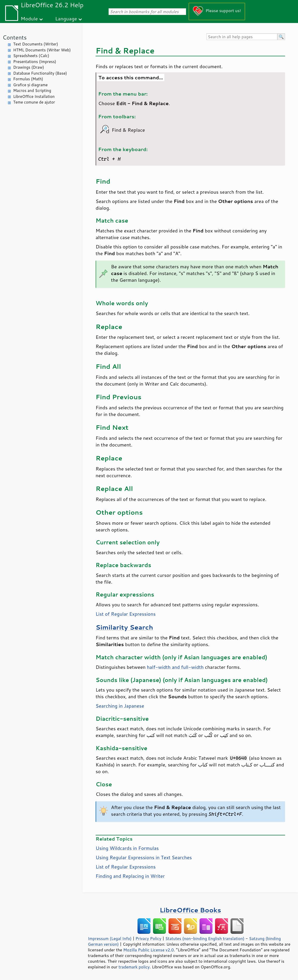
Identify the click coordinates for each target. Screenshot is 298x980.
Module (29, 18)
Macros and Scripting (32, 91)
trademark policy (134, 967)
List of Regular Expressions (126, 614)
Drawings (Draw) (29, 67)
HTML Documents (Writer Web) (42, 50)
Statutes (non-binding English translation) (205, 938)
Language (66, 18)
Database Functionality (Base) (40, 73)
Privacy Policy (148, 938)
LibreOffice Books (190, 910)
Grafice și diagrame (30, 85)
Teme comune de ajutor (34, 102)
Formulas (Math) (28, 79)
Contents (15, 37)
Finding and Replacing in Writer (130, 876)
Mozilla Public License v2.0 (149, 950)
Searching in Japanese (120, 706)
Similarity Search (124, 627)
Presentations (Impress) (35, 62)
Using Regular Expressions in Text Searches (144, 857)
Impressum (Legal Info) (110, 938)
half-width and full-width (175, 667)
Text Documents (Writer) (36, 44)
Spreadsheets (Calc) (31, 56)
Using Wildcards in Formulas (127, 848)
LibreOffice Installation (34, 96)
